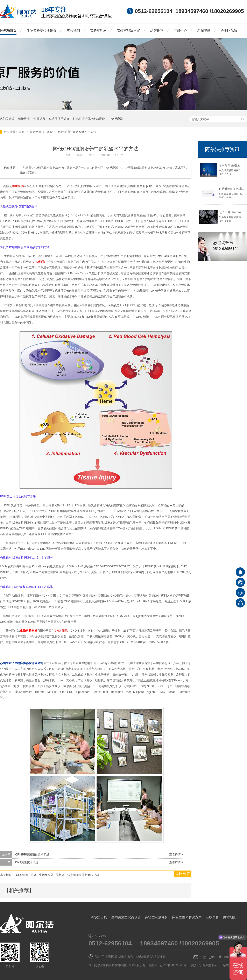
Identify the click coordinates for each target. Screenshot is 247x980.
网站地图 (230, 917)
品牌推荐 (157, 31)
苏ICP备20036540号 (173, 965)
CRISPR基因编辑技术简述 (32, 854)
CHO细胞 (22, 875)
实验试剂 (73, 31)
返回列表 (183, 874)
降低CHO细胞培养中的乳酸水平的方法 (71, 132)
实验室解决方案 (128, 31)
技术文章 (36, 132)
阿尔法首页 (8, 31)
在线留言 (212, 917)
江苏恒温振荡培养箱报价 (89, 119)
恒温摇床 (39, 119)
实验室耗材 (98, 31)
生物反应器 (116, 119)
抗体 (34, 875)
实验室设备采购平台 (204, 965)
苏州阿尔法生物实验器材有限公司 (77, 875)
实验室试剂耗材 (156, 917)
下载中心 (180, 31)
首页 (22, 132)
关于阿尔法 (229, 31)
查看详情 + (176, 854)
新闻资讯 (204, 31)
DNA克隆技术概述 (27, 862)
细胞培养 (24, 119)
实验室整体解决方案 (187, 917)
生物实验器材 (29, 631)
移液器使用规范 (59, 119)
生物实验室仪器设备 (42, 31)
